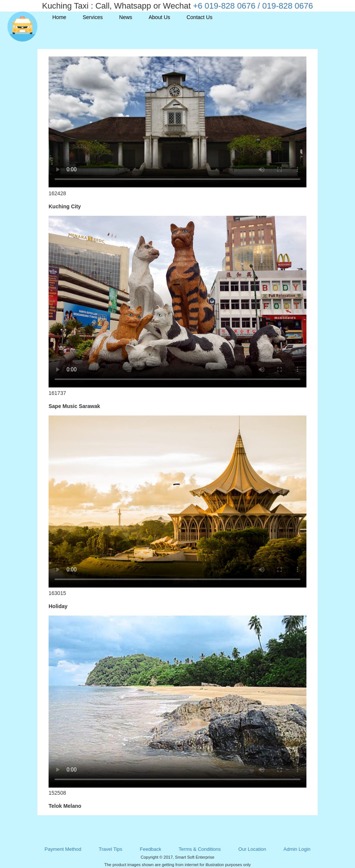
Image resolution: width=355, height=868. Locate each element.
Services (93, 17)
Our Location (252, 849)
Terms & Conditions (200, 849)
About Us (160, 17)
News (126, 17)
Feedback (150, 849)
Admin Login (297, 849)
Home (59, 17)
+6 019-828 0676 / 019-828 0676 (253, 6)
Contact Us (199, 17)
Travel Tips (110, 849)
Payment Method (63, 849)
